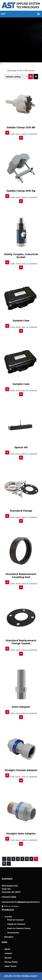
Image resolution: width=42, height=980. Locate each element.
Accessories (13, 933)
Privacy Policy (11, 962)
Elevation (9, 937)
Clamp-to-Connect (16, 924)
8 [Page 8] (4, 864)
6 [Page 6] (31, 859)
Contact (8, 953)
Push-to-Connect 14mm (19, 928)
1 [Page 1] (9, 859)
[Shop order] (16, 77)
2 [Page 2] (13, 859)
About (7, 949)
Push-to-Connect (16, 920)
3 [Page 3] (18, 859)
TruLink (8, 917)
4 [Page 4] (22, 859)
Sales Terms (10, 966)
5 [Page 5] (27, 859)
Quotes (8, 958)
